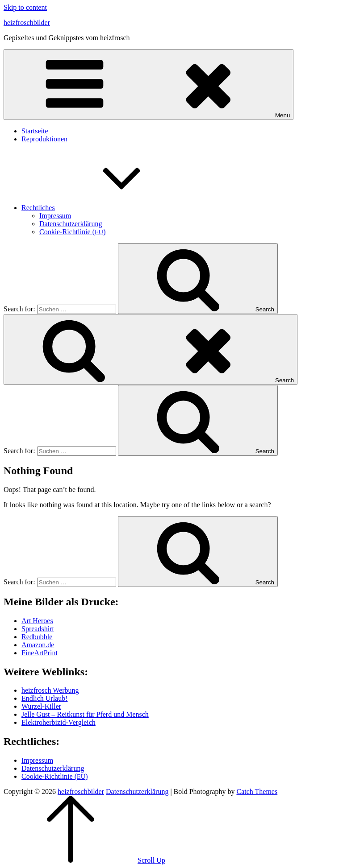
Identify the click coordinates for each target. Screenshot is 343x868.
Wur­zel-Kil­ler (41, 706)
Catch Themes (257, 792)
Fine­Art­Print (40, 653)
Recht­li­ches (105, 208)
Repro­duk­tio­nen (44, 139)
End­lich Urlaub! (45, 698)
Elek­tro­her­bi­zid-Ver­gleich (59, 722)
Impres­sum (55, 216)
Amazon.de (38, 645)
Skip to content (25, 7)
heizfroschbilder (27, 23)
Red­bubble (37, 637)
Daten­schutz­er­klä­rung (71, 224)
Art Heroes (37, 621)
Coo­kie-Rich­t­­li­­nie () (73, 232)
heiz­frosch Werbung (50, 690)
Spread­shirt (38, 629)
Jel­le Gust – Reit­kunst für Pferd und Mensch (85, 714)
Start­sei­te (35, 131)
